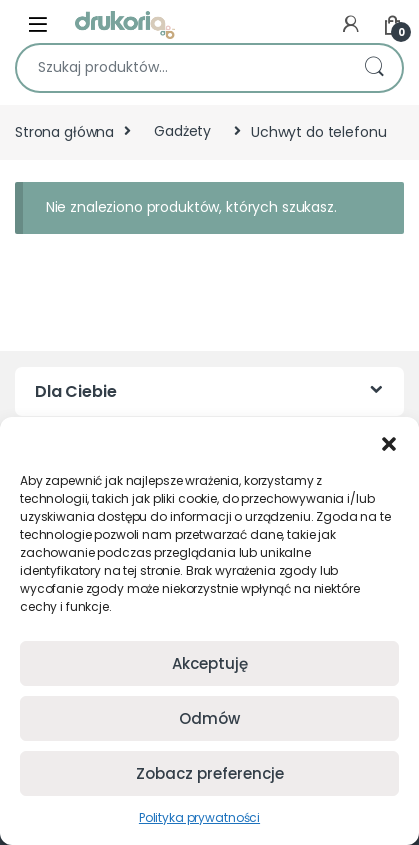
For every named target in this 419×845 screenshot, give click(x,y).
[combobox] (181, 68)
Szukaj (374, 68)
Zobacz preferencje (210, 773)
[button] (389, 442)
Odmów (209, 718)
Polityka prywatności (199, 817)
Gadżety (182, 131)
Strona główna (64, 131)
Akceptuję (210, 663)
